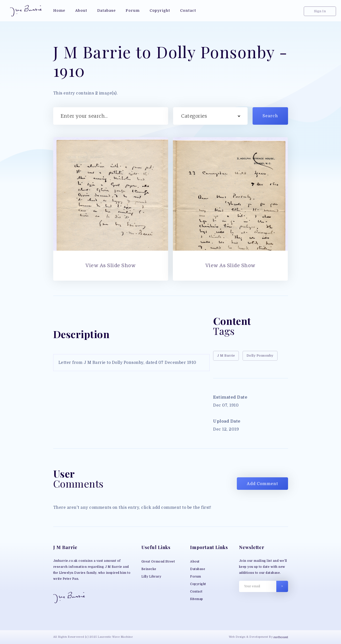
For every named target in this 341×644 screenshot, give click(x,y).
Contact (196, 592)
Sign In (320, 11)
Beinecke (149, 569)
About (195, 562)
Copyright (198, 584)
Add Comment (262, 484)
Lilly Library (151, 577)
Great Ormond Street (158, 562)
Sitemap (197, 599)
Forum (196, 577)
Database (198, 569)
